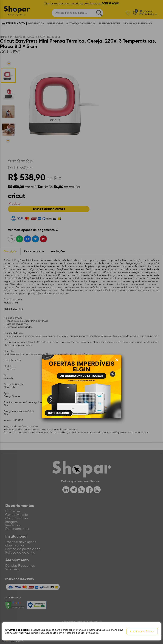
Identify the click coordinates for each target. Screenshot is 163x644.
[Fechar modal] (117, 360)
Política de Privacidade (85, 633)
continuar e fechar (142, 631)
